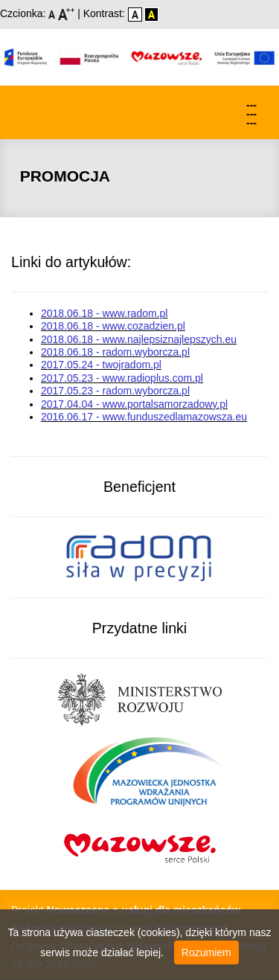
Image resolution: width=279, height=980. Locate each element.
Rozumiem (206, 952)
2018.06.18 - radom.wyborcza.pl (115, 352)
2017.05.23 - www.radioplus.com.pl (122, 378)
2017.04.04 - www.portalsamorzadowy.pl (134, 404)
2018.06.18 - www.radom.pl (104, 313)
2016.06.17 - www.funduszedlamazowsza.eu (144, 417)
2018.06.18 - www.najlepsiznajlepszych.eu (139, 339)
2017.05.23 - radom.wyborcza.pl (115, 391)
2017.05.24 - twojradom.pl (101, 365)
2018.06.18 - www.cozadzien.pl (113, 326)
